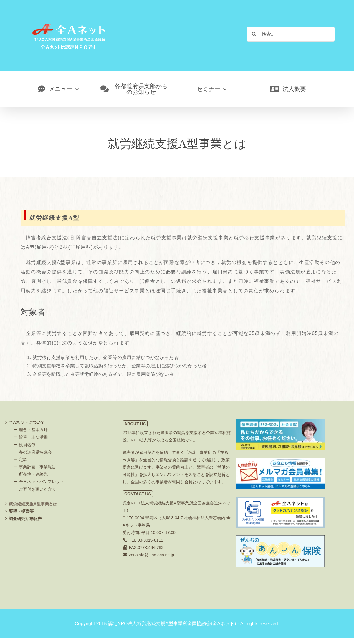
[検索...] (291, 34)
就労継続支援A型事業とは (33, 504)
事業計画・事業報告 (37, 467)
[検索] (254, 34)
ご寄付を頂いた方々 (37, 489)
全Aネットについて (27, 422)
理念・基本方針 (33, 430)
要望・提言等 (21, 511)
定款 (23, 459)
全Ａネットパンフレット (42, 482)
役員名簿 (27, 445)
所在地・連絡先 (33, 474)
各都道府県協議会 (35, 452)
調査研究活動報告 (25, 519)
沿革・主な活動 (33, 437)
